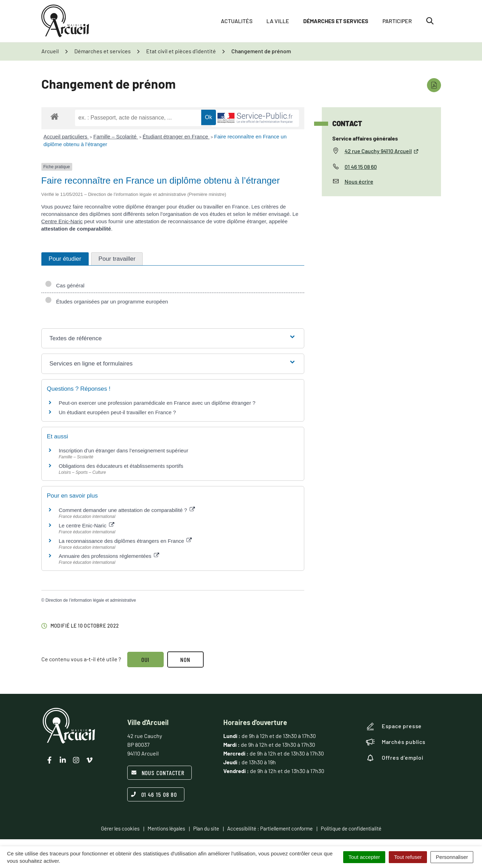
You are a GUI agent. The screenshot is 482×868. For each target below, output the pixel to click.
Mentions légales (166, 828)
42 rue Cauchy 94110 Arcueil (382, 151)
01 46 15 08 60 (361, 167)
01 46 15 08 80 (154, 794)
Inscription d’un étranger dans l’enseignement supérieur (124, 450)
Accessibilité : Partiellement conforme (270, 828)
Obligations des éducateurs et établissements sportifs (121, 466)
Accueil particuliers (66, 136)
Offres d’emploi (395, 758)
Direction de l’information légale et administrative (91, 600)
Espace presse (394, 726)
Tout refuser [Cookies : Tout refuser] (408, 857)
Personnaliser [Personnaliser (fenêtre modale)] (452, 857)
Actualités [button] (237, 21)
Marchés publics (396, 742)
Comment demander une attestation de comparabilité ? (127, 510)
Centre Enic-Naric (62, 221)
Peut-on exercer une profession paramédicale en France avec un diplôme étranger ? (157, 403)
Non (185, 659)
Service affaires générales (365, 138)
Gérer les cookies (120, 828)
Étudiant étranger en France (176, 136)
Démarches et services (336, 21)
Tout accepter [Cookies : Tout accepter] (364, 857)
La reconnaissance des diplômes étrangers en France (125, 541)
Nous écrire (359, 181)
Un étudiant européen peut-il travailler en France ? (117, 412)
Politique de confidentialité (351, 828)
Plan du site (206, 828)
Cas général (65, 285)
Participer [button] (397, 21)
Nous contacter (158, 773)
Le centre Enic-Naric (87, 525)
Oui (145, 659)
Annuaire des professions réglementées (109, 556)
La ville (278, 21)
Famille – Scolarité (116, 136)
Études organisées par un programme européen (107, 302)
